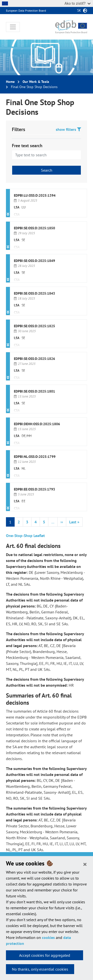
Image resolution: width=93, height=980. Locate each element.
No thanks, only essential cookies (40, 969)
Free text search (27, 146)
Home (10, 82)
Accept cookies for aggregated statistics (45, 957)
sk (79, 10)
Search (47, 170)
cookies (48, 937)
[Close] (85, 864)
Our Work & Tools (36, 82)
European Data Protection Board (26, 11)
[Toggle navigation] (13, 27)
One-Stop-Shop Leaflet (25, 536)
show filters (68, 129)
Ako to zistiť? (77, 3)
